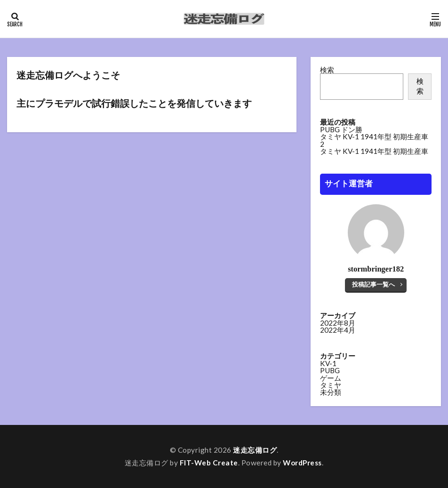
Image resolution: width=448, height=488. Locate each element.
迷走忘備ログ (255, 450)
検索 (327, 70)
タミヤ (331, 385)
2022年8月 (338, 323)
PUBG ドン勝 (341, 129)
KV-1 (328, 364)
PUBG (330, 371)
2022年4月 (338, 330)
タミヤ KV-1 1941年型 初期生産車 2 (374, 140)
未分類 (331, 392)
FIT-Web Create (209, 463)
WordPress (302, 463)
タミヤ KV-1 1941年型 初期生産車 (374, 151)
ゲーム (331, 378)
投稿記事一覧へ (373, 284)
